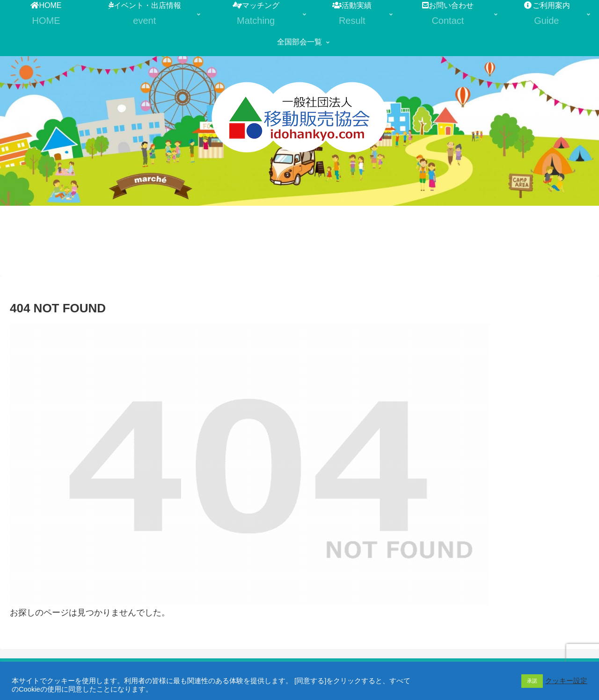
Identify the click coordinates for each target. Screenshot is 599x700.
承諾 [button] (532, 681)
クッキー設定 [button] (566, 681)
